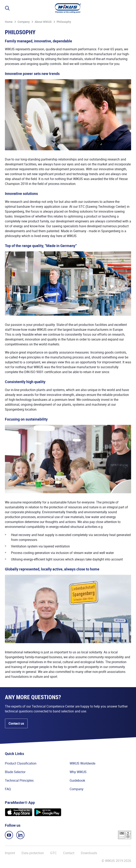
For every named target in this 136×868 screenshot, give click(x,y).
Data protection (33, 853)
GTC (53, 853)
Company (24, 22)
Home (9, 22)
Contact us (16, 723)
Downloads (89, 853)
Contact (69, 853)
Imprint (10, 853)
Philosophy (64, 22)
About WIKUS (43, 22)
